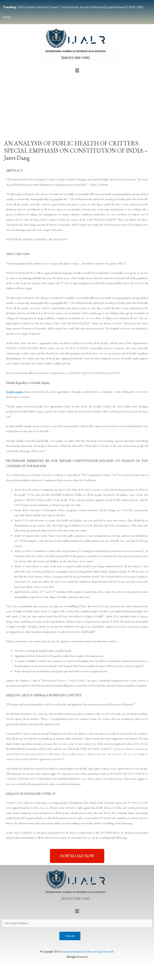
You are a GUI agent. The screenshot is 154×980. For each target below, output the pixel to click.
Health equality (15, 392)
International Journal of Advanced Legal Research (87, 951)
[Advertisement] (77, 105)
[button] (77, 71)
